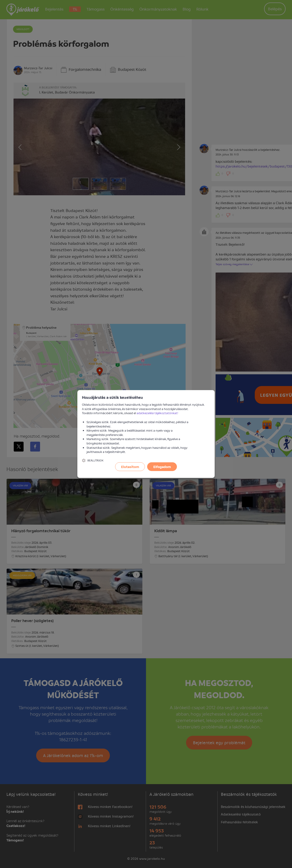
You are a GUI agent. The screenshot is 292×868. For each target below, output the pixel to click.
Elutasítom (130, 467)
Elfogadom (162, 467)
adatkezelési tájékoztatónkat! (157, 413)
